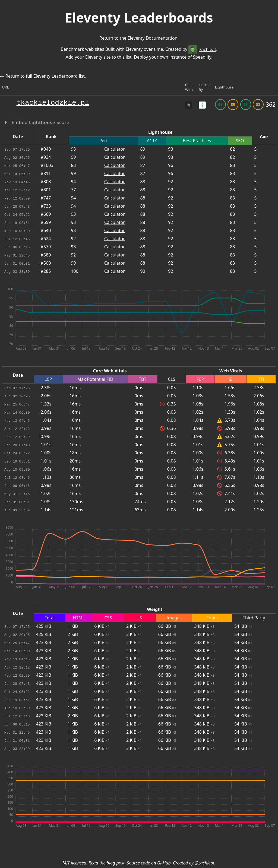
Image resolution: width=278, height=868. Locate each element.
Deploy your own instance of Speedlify (173, 57)
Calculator (115, 149)
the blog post (112, 863)
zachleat (202, 49)
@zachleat (205, 863)
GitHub (164, 863)
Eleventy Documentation (153, 38)
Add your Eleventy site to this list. (99, 57)
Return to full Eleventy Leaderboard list (45, 76)
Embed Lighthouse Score (40, 122)
